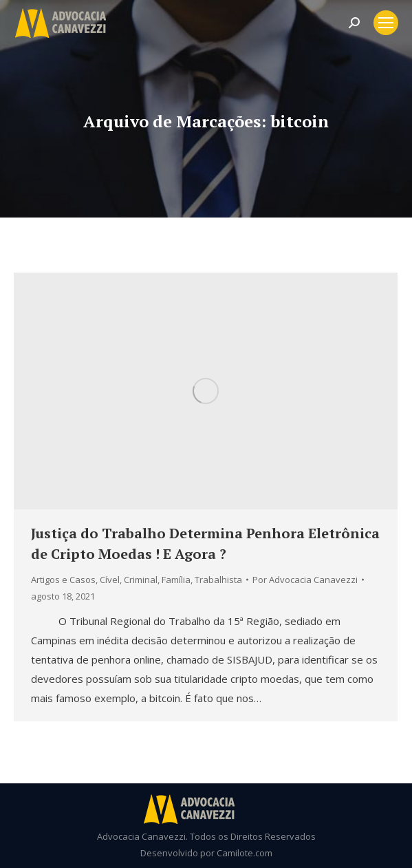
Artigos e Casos (63, 580)
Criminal (141, 580)
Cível (110, 580)
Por (305, 580)
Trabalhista (218, 580)
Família (176, 580)
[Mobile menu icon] (386, 23)
